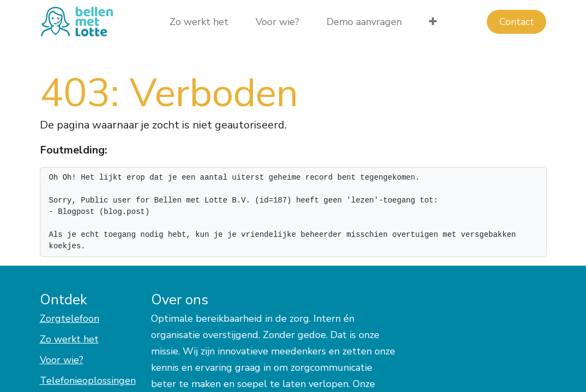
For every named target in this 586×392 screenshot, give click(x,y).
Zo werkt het (69, 339)
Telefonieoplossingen (88, 381)
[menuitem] (199, 22)
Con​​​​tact (517, 22)
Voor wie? (62, 360)
